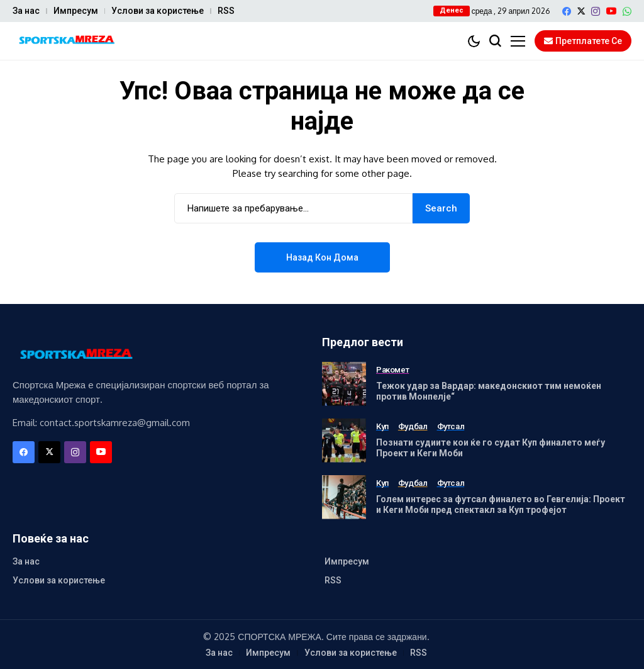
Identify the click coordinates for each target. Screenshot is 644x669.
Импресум (76, 11)
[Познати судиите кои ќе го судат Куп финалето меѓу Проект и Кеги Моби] (344, 441)
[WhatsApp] (627, 11)
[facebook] (567, 11)
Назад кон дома (322, 257)
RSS (226, 11)
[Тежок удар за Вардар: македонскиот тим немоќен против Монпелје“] (344, 384)
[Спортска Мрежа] (66, 41)
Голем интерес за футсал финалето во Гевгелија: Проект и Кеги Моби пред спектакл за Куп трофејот (501, 504)
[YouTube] (611, 11)
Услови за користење (158, 11)
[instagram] (596, 11)
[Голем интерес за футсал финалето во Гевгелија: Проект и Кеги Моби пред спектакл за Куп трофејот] (344, 497)
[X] (581, 11)
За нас (26, 11)
